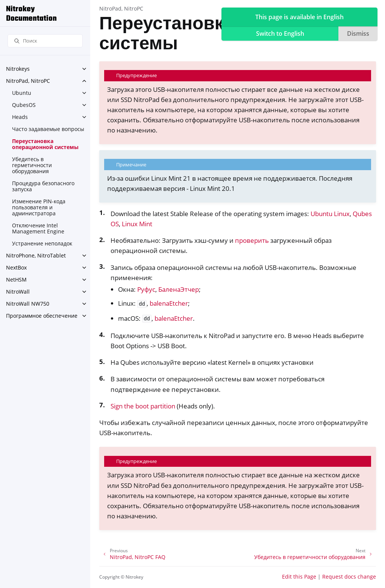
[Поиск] (45, 41)
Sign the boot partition (143, 406)
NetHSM (16, 280)
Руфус (146, 289)
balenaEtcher (169, 303)
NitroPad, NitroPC (28, 81)
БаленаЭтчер (179, 289)
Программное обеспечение (42, 316)
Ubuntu (22, 93)
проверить (252, 240)
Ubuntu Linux (330, 214)
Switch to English (280, 34)
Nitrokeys (18, 69)
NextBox (16, 267)
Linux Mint (137, 224)
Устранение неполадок (42, 243)
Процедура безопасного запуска (43, 186)
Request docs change (349, 577)
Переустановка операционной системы (45, 144)
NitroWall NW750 (28, 304)
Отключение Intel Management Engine (38, 228)
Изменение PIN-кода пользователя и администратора (39, 207)
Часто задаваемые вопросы (48, 129)
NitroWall (18, 292)
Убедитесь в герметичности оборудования (32, 165)
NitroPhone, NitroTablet (36, 255)
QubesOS (24, 105)
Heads (20, 117)
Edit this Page (299, 577)
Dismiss (358, 34)
